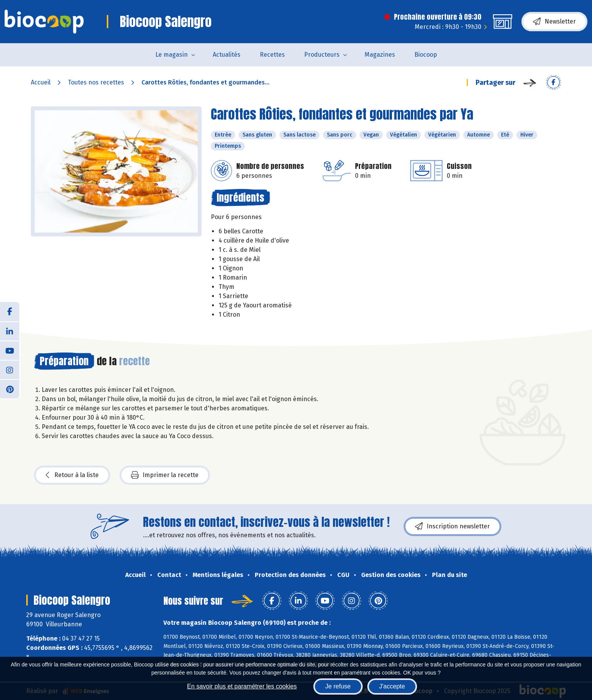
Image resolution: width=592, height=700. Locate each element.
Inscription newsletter (452, 526)
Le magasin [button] (172, 55)
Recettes (272, 55)
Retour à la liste (72, 475)
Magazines (380, 55)
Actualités (227, 55)
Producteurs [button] (322, 55)
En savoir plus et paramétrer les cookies (242, 686)
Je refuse (338, 686)
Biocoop (426, 55)
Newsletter (554, 22)
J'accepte (392, 686)
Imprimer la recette (165, 475)
